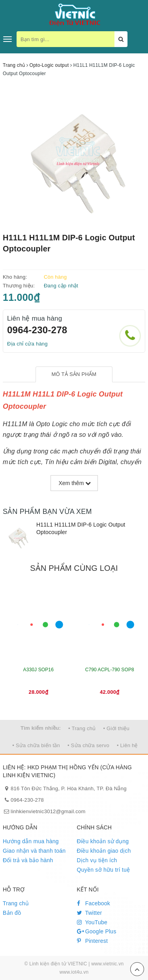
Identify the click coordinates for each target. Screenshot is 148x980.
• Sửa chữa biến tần (36, 745)
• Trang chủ (82, 728)
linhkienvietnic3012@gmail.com (48, 811)
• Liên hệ (127, 745)
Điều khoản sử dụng (103, 841)
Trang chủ (16, 903)
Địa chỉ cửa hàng (27, 344)
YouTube (92, 922)
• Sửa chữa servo (88, 745)
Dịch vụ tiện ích (97, 860)
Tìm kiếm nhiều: (41, 728)
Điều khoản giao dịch (104, 851)
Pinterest (93, 941)
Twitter (90, 913)
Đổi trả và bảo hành (28, 860)
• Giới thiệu (116, 728)
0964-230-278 (37, 330)
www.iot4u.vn (74, 972)
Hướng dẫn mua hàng (31, 841)
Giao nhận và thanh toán (34, 851)
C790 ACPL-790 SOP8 (110, 670)
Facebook (94, 903)
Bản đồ (12, 913)
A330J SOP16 (38, 670)
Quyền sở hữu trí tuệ (104, 870)
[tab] (74, 375)
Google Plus (97, 931)
